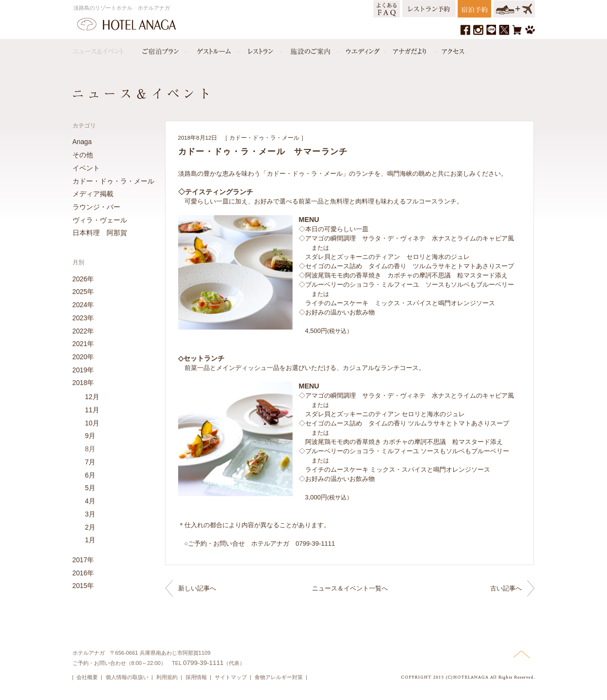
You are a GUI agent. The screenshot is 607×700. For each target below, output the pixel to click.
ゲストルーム (213, 49)
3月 (91, 514)
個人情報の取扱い (127, 677)
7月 (91, 462)
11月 (92, 410)
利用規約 (167, 677)
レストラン (260, 49)
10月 (92, 423)
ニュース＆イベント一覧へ (350, 588)
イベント (86, 168)
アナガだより (410, 49)
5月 (91, 488)
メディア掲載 (93, 194)
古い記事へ (506, 588)
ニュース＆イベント (103, 49)
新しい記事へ (197, 588)
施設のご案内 (310, 49)
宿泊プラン (160, 49)
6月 (91, 475)
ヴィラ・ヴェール (100, 220)
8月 (91, 449)
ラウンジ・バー (96, 207)
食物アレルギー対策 (279, 677)
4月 (91, 501)
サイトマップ (231, 677)
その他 (83, 155)
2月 (91, 527)
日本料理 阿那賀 (100, 233)
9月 (91, 436)
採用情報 (196, 677)
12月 (92, 397)
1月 (91, 540)
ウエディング (362, 49)
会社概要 (87, 677)
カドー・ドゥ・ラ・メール (264, 138)
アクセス (451, 49)
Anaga (82, 142)
